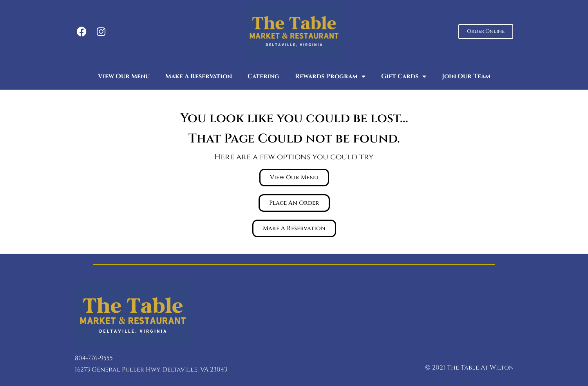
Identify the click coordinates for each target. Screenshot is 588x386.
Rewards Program (330, 76)
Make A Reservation (199, 76)
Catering (263, 76)
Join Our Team (466, 76)
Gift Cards (404, 76)
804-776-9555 (94, 358)
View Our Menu (124, 76)
